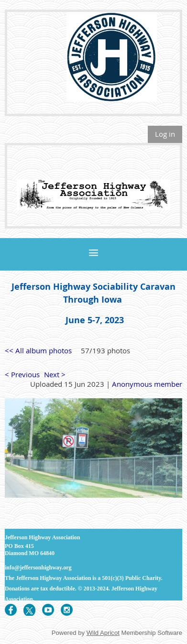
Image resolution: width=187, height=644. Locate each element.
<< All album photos (38, 350)
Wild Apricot (103, 633)
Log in (165, 134)
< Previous (22, 374)
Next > (55, 374)
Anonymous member (147, 384)
